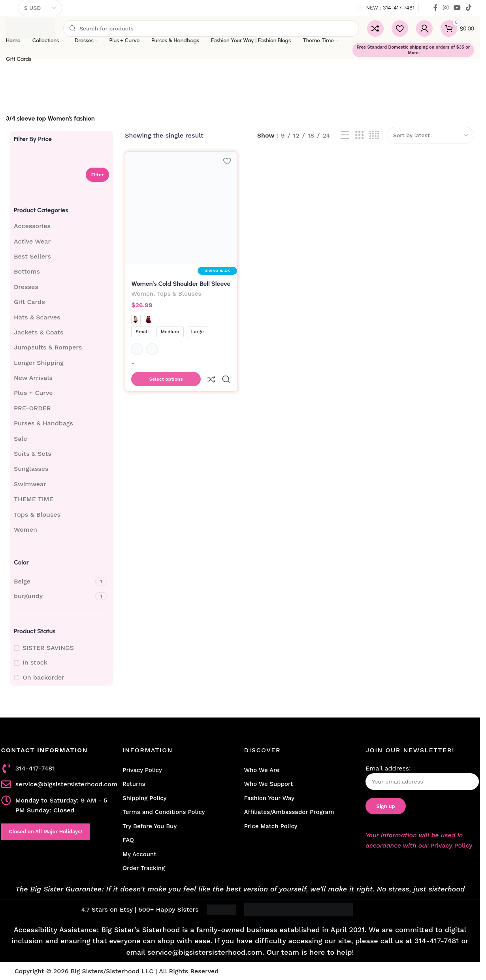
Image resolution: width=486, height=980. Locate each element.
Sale (21, 439)
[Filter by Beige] (54, 582)
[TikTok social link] (469, 8)
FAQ (128, 840)
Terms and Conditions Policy (164, 812)
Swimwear (30, 484)
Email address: (422, 777)
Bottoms (27, 271)
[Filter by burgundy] (54, 596)
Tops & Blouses (37, 515)
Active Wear (32, 241)
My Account (139, 854)
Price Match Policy (270, 826)
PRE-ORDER (32, 408)
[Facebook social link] (435, 8)
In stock (35, 662)
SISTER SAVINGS (48, 648)
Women (25, 530)
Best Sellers (32, 256)
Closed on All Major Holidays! (46, 832)
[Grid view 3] (360, 135)
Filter (98, 175)
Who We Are (261, 770)
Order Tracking (144, 868)
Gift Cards (29, 302)
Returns (134, 784)
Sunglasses (31, 469)
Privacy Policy (142, 770)
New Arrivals (33, 378)
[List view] (345, 135)
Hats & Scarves (37, 317)
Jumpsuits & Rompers (48, 347)
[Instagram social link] (445, 8)
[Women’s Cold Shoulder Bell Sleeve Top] (180, 207)
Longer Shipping (39, 363)
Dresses (26, 287)
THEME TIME (34, 499)
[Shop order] (430, 135)
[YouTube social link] (457, 8)
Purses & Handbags (43, 423)
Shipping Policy (144, 798)
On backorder (43, 677)
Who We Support (268, 784)
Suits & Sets (33, 454)
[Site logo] (31, 28)
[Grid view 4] (374, 135)
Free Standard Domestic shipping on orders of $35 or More (413, 50)
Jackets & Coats (39, 332)
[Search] (211, 28)
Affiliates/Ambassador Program (289, 812)
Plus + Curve (33, 393)
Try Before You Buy (150, 826)
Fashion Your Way (269, 798)
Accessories (32, 226)
